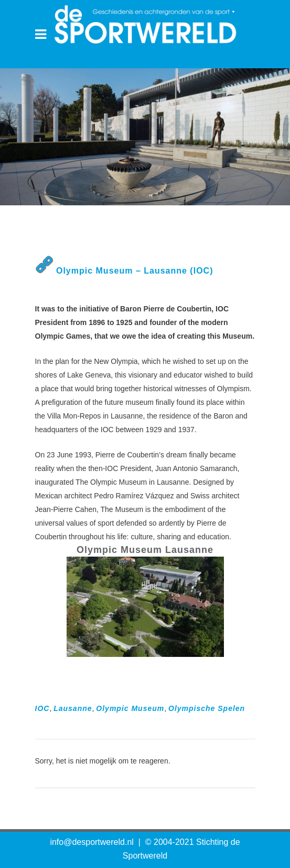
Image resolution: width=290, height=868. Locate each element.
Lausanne (73, 708)
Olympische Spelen (207, 708)
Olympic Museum (130, 708)
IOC (42, 708)
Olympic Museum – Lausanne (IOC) (135, 271)
